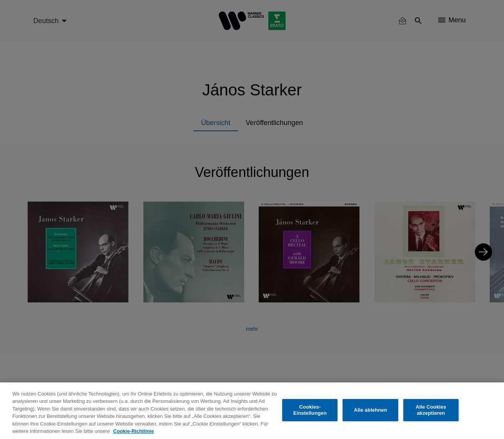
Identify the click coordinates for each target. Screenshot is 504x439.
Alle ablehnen (371, 410)
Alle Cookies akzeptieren (431, 410)
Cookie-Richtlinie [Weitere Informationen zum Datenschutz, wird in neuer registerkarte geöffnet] (133, 431)
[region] (252, 411)
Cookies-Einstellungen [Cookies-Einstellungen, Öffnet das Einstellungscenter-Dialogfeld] (310, 410)
